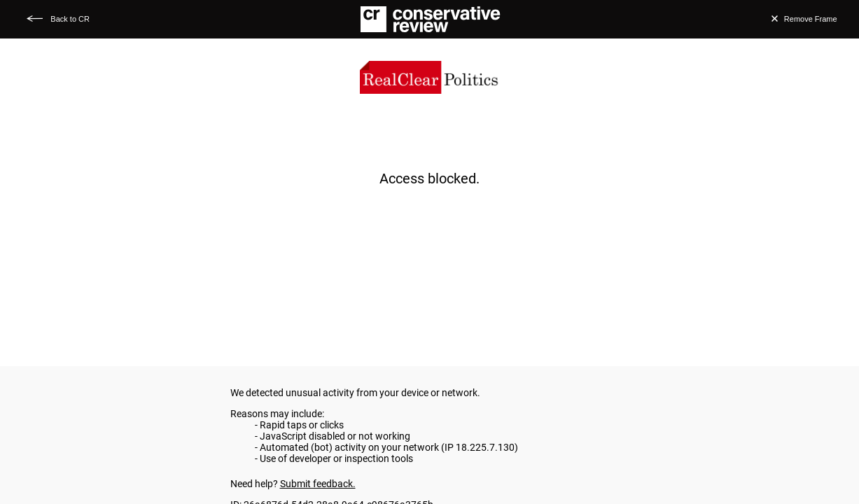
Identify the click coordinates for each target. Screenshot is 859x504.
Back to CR (70, 19)
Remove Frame (811, 19)
